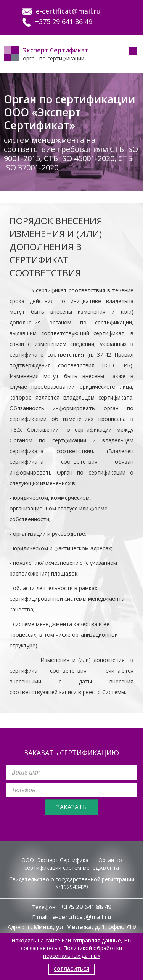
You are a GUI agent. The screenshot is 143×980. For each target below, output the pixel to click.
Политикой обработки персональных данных (83, 952)
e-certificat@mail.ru (61, 11)
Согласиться (71, 969)
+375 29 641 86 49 (57, 21)
